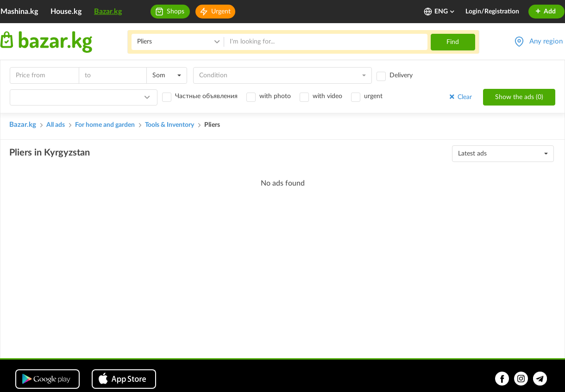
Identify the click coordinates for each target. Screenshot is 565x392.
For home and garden (105, 125)
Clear (460, 97)
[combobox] (167, 75)
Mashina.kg (19, 12)
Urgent (221, 12)
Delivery (401, 75)
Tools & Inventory (169, 125)
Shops (176, 12)
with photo (275, 96)
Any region (546, 41)
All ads (56, 125)
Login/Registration (492, 12)
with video (327, 96)
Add (545, 12)
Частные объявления (206, 96)
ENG (445, 12)
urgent (373, 96)
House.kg (66, 12)
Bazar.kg (108, 12)
